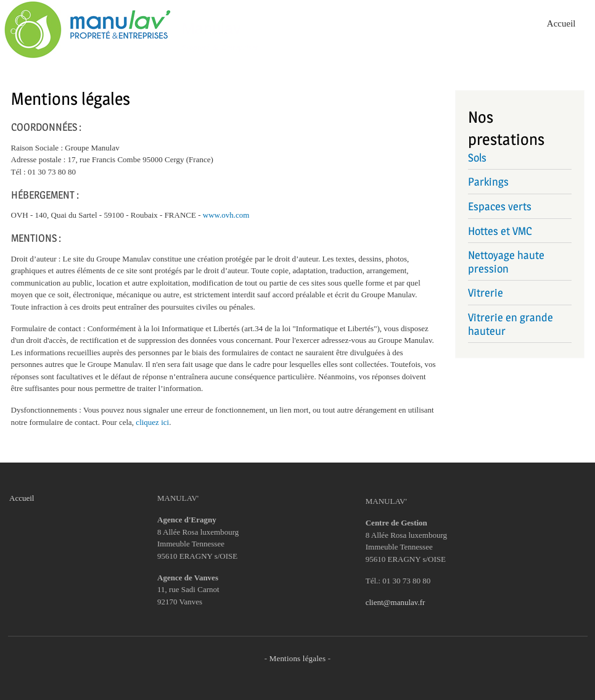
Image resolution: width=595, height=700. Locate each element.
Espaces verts (500, 206)
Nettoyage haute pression (506, 262)
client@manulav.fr (396, 602)
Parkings (488, 182)
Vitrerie (486, 293)
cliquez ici (152, 422)
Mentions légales (298, 658)
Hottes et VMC (500, 231)
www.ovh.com (226, 215)
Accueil (561, 23)
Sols (477, 158)
